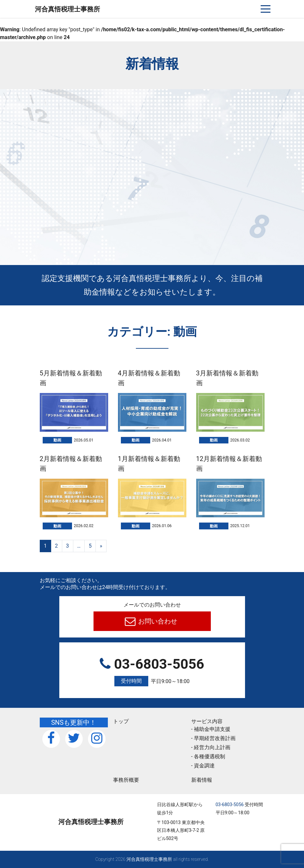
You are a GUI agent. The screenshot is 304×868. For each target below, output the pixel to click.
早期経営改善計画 (215, 738)
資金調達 (204, 766)
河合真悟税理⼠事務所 (67, 9)
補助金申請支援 (212, 729)
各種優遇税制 (210, 756)
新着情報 (202, 780)
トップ (121, 721)
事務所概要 (126, 780)
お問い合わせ (157, 621)
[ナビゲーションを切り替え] (266, 9)
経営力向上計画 (212, 747)
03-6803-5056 (152, 671)
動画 (57, 440)
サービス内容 (207, 721)
